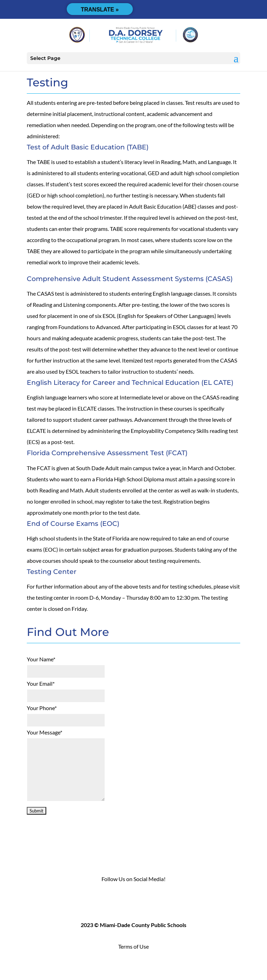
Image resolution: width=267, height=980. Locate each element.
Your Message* (44, 732)
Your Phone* (42, 708)
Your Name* (41, 659)
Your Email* (41, 683)
